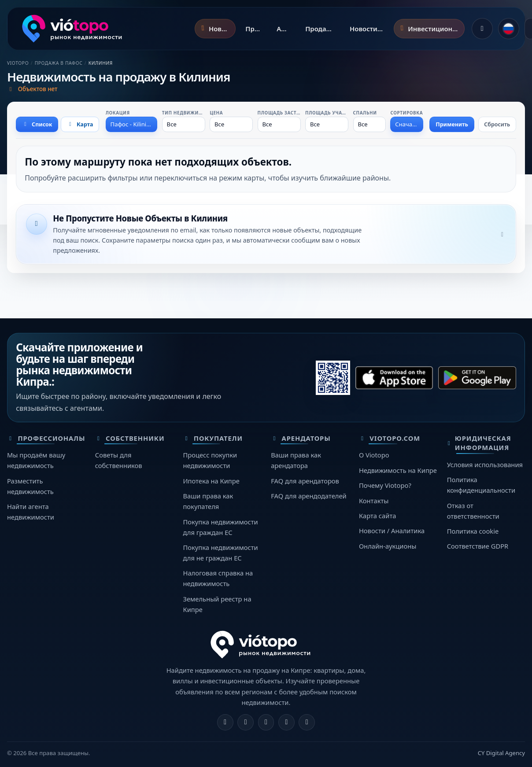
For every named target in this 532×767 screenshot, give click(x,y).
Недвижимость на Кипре (398, 470)
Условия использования (485, 465)
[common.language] (509, 29)
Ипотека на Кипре (211, 481)
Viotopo (18, 63)
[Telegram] (286, 722)
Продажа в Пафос (59, 63)
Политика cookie (473, 531)
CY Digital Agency (501, 753)
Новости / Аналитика (392, 531)
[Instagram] (246, 722)
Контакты (374, 501)
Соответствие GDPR (478, 546)
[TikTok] (307, 722)
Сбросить (497, 124)
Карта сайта (378, 516)
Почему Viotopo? (385, 485)
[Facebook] (225, 722)
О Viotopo (374, 455)
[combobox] (132, 124)
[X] (266, 722)
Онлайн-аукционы (388, 546)
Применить (452, 124)
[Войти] (482, 29)
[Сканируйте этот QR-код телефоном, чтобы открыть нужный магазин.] (333, 378)
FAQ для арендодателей (309, 496)
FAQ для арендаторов (305, 481)
